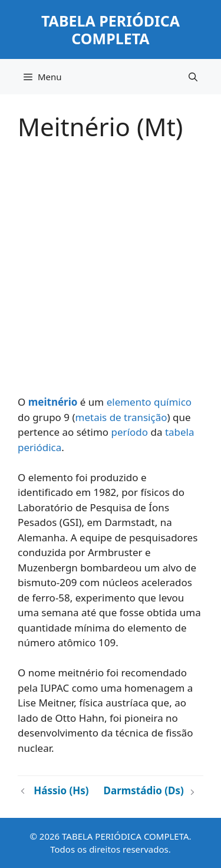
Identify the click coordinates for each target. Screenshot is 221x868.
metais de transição (121, 417)
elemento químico (149, 402)
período (130, 432)
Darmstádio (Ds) (144, 790)
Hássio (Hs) (61, 790)
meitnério (53, 402)
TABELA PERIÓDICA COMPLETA (111, 29)
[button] (193, 77)
